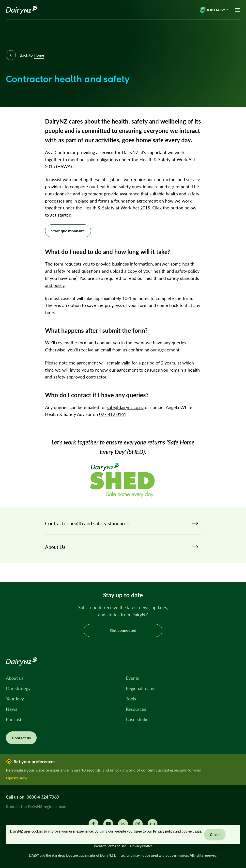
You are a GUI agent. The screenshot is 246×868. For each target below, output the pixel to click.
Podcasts (15, 719)
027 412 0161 (113, 414)
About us (15, 678)
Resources (136, 709)
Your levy (15, 699)
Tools (131, 699)
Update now (17, 778)
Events (132, 678)
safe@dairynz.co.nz (125, 407)
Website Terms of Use (110, 846)
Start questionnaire (68, 231)
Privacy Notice (141, 846)
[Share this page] (153, 824)
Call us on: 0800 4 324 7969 (32, 797)
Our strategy (18, 688)
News (12, 709)
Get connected (123, 630)
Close (215, 834)
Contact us (21, 738)
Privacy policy (164, 831)
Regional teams (141, 688)
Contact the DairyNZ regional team (37, 806)
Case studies (138, 719)
